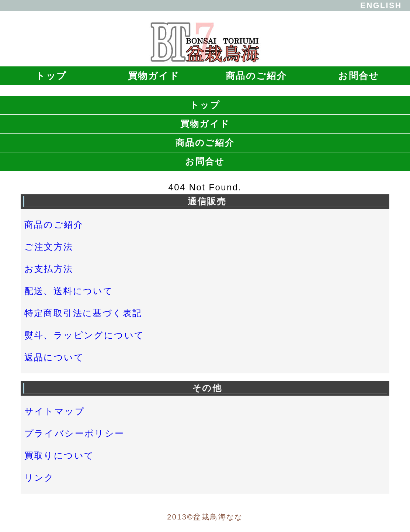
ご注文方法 (49, 247)
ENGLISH (381, 5)
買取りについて (59, 455)
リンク (39, 478)
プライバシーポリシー (74, 433)
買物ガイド (154, 76)
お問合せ (359, 76)
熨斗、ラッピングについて (84, 335)
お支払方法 (49, 269)
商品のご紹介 (256, 76)
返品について (54, 357)
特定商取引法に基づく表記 (83, 313)
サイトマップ (55, 411)
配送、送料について (69, 291)
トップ (51, 76)
